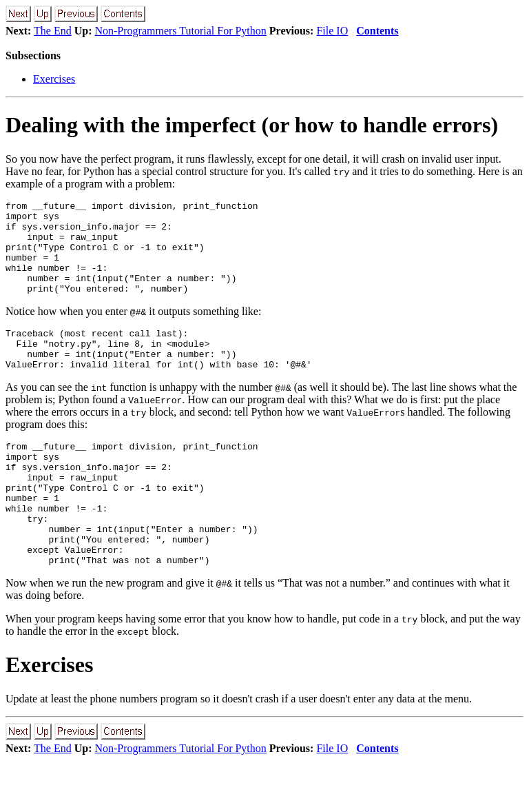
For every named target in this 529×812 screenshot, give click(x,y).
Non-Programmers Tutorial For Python (180, 31)
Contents (377, 31)
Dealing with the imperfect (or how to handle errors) (252, 125)
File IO (332, 31)
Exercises (54, 79)
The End (53, 31)
